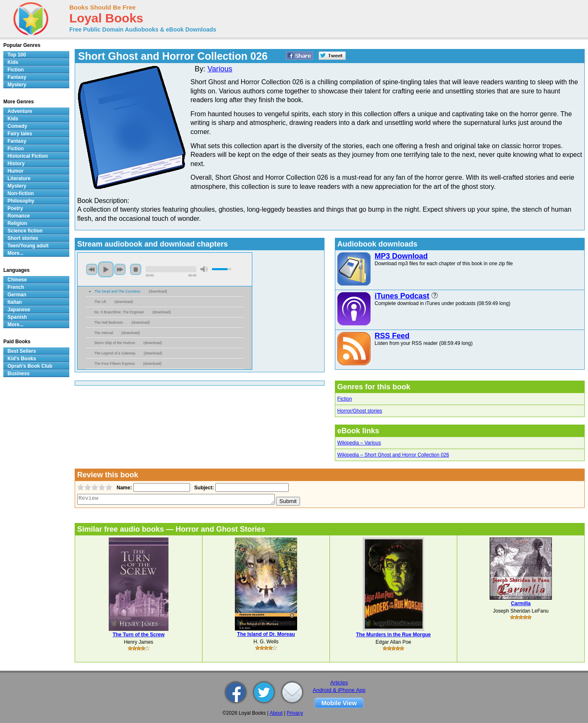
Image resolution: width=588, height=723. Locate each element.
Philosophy (21, 201)
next (120, 269)
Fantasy (17, 77)
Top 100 (17, 55)
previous (92, 269)
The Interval (104, 333)
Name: (123, 488)
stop (136, 269)
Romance (19, 216)
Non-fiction (21, 193)
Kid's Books (22, 359)
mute (204, 269)
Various (220, 69)
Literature (19, 178)
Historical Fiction (28, 156)
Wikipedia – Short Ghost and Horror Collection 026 (393, 455)
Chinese (17, 280)
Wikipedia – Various (359, 443)
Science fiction (25, 231)
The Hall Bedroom (109, 322)
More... (16, 253)
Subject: (203, 488)
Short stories (23, 238)
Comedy (17, 126)
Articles (339, 683)
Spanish (17, 317)
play (106, 269)
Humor (16, 171)
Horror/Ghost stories (360, 411)
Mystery (17, 85)
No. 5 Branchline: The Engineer (119, 312)
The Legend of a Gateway (115, 353)
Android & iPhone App (339, 690)
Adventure (20, 111)
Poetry (15, 208)
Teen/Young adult (28, 246)
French (16, 287)
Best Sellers (22, 351)
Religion (17, 223)
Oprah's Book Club (30, 366)
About (276, 713)
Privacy (295, 713)
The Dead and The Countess (118, 291)
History (16, 164)
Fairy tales (20, 134)
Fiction (345, 399)
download (158, 291)
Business (18, 374)
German (17, 295)
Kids (13, 62)
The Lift (100, 302)
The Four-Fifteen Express (115, 364)
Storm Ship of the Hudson (115, 343)
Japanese (19, 310)
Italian (15, 302)
